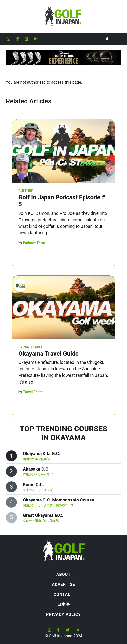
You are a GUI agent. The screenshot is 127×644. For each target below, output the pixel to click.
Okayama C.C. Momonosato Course (59, 500)
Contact (63, 595)
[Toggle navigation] (117, 39)
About (63, 575)
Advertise (63, 585)
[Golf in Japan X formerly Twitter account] (26, 39)
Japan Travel (31, 347)
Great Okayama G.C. (43, 515)
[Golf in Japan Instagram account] (9, 39)
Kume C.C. (33, 484)
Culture (26, 191)
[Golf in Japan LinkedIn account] (36, 39)
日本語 (63, 605)
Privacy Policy (63, 614)
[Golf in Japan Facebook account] (18, 39)
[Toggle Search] (107, 39)
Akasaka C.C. (36, 469)
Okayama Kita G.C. (42, 454)
